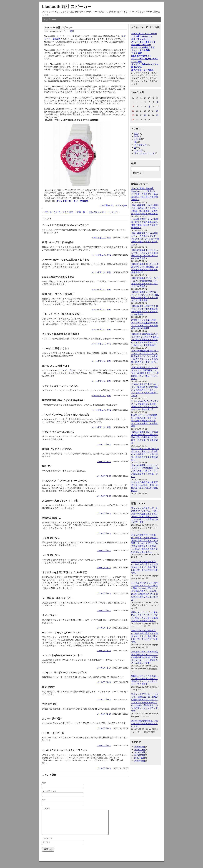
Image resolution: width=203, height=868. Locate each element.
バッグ (137, 139)
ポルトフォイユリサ (140, 39)
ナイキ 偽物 (137, 53)
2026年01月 (140, 755)
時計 (72, 31)
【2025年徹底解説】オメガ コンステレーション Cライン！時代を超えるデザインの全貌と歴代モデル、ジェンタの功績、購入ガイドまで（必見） (145, 356)
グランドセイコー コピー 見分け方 (72, 201)
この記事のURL (107, 205)
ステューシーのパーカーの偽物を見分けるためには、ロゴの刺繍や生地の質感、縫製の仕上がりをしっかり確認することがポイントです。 (144, 657)
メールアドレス (99, 238)
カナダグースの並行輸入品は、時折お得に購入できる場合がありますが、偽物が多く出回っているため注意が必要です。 (144, 567)
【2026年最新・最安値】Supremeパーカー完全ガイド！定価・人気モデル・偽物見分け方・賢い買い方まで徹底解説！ (144, 194)
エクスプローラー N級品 (142, 70)
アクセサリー (140, 145)
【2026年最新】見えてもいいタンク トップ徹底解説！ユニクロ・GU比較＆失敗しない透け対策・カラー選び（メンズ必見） (145, 373)
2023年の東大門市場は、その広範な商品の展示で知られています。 (145, 724)
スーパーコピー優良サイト (143, 42)
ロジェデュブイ (66, 370)
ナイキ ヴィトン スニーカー (144, 34)
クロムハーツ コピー (141, 59)
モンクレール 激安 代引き (143, 47)
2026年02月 (140, 752)
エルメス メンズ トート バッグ (103, 212)
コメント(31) (121, 205)
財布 (136, 136)
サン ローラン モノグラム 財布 (59, 212)
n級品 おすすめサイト (141, 56)
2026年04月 (140, 747)
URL (109, 238)
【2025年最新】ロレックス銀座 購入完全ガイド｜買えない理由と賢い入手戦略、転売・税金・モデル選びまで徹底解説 (145, 438)
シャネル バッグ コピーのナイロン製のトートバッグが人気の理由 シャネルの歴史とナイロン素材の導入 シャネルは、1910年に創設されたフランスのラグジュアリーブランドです (145, 591)
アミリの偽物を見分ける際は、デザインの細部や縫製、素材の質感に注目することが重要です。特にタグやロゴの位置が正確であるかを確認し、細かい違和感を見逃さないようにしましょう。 (144, 543)
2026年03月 (140, 750)
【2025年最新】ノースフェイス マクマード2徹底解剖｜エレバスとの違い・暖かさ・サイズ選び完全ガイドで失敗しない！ (145, 471)
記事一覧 (81, 212)
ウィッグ (138, 150)
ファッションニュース (145, 153)
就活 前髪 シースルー (141, 45)
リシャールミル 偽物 (141, 50)
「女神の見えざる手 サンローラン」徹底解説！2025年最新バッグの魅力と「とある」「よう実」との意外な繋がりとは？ (145, 390)
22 (145, 115)
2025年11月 (140, 761)
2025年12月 (140, 758)
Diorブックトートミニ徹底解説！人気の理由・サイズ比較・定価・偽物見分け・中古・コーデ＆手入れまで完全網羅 (144, 421)
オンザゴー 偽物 (139, 64)
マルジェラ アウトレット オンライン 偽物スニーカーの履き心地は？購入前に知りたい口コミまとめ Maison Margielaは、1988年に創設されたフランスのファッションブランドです (145, 702)
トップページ (50, 19)
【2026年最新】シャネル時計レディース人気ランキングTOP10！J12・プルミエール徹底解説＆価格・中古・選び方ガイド (145, 239)
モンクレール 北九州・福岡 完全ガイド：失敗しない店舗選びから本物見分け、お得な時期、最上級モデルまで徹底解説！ (145, 454)
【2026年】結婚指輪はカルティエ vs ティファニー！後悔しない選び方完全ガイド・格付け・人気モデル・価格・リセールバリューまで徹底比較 (145, 340)
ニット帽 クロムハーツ (142, 36)
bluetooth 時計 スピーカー (67, 7)
